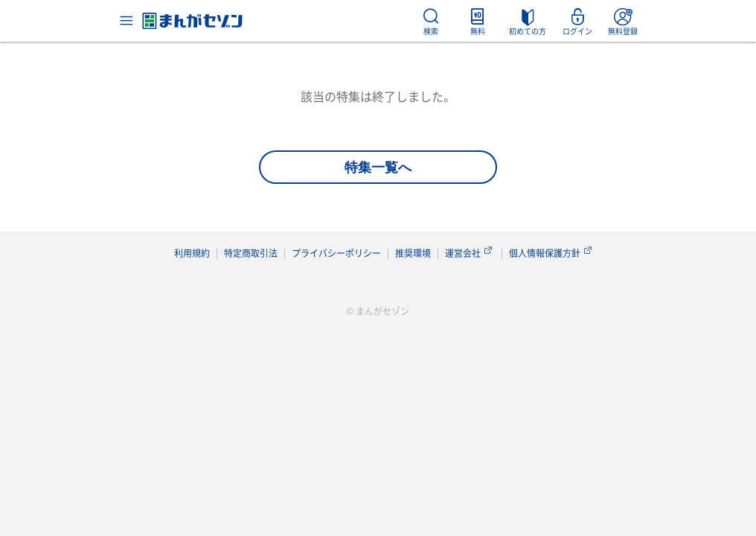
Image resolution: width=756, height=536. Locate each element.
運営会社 (470, 253)
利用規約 (192, 253)
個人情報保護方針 (552, 253)
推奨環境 (413, 253)
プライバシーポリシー (336, 253)
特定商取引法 (251, 253)
